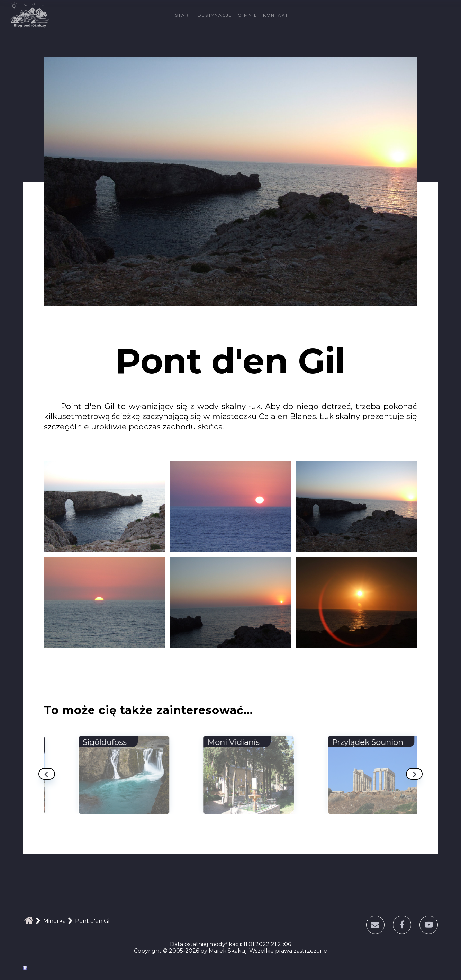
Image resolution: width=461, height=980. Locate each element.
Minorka (55, 921)
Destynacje (215, 15)
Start (184, 15)
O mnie (248, 15)
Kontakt (276, 15)
